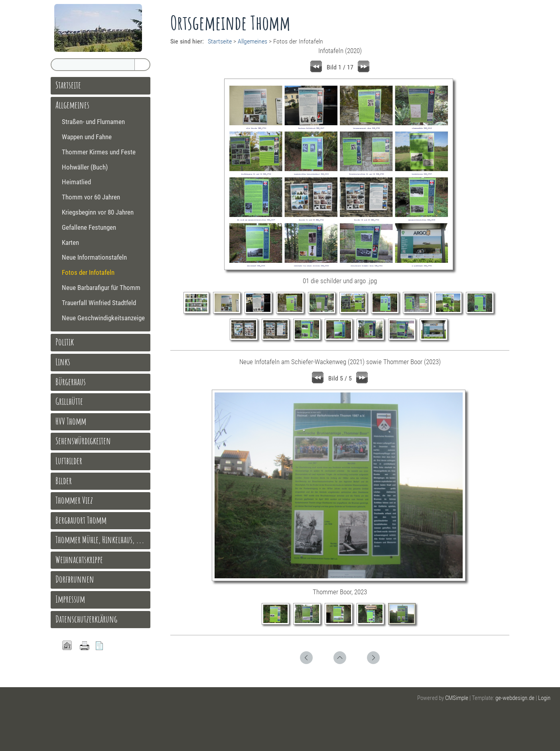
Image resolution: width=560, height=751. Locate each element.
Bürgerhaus (71, 382)
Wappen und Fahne (87, 137)
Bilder (64, 481)
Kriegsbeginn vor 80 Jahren (98, 212)
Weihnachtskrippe (79, 560)
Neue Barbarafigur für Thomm (101, 288)
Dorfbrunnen (75, 579)
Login (544, 698)
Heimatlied (76, 182)
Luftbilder (69, 461)
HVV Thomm (71, 421)
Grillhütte (69, 401)
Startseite (220, 41)
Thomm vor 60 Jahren (91, 197)
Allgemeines (252, 41)
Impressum (70, 599)
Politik (65, 342)
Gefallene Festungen (89, 227)
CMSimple (457, 698)
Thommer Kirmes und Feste (99, 152)
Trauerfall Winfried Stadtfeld (99, 303)
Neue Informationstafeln (94, 257)
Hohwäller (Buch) (85, 167)
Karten (70, 242)
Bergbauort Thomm (81, 520)
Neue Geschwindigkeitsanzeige (103, 318)
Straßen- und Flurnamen (93, 122)
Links (63, 362)
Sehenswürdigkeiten (83, 441)
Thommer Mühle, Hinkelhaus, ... (100, 540)
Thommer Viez (74, 500)
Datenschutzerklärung (86, 619)
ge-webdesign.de (515, 698)
